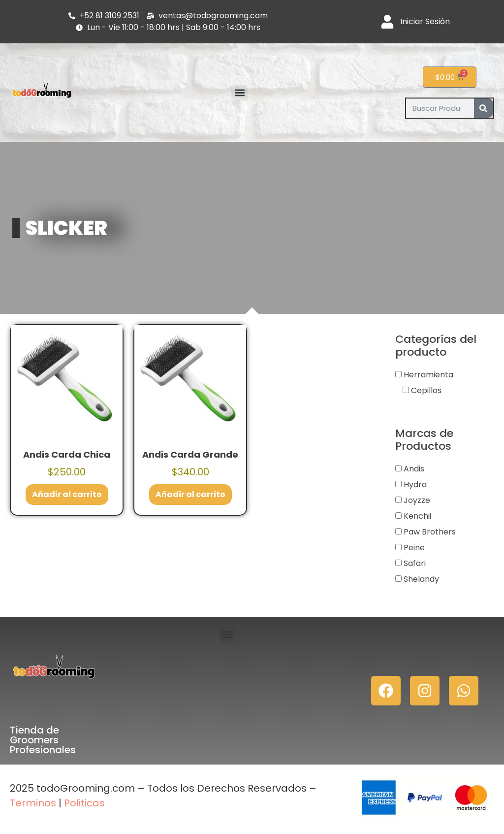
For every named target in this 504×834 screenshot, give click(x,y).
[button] (239, 93)
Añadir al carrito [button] (67, 494)
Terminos (33, 803)
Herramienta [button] (428, 375)
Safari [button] (415, 563)
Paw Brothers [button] (430, 532)
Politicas (84, 803)
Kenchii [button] (417, 516)
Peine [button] (414, 548)
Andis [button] (414, 469)
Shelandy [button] (421, 579)
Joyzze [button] (417, 500)
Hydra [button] (415, 484)
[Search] (484, 108)
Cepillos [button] (426, 390)
